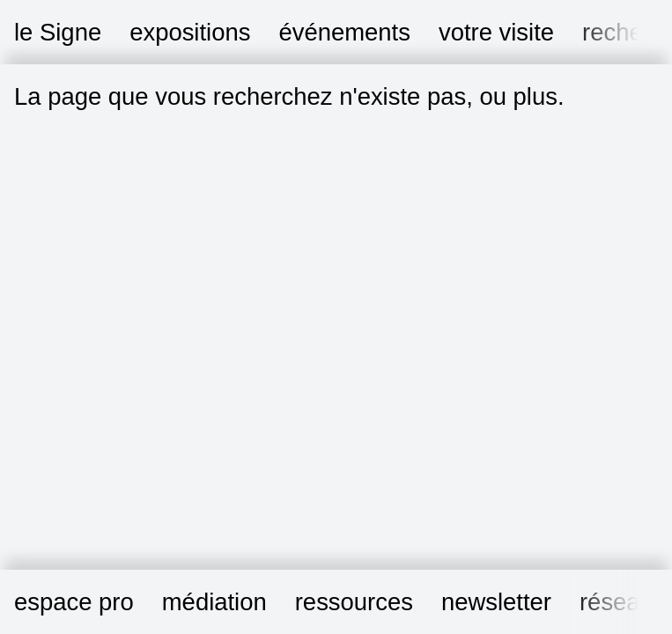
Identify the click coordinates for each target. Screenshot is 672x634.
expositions (190, 32)
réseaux (623, 602)
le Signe (58, 32)
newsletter (496, 602)
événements (344, 32)
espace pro (74, 602)
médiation (214, 602)
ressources (354, 602)
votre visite (496, 32)
